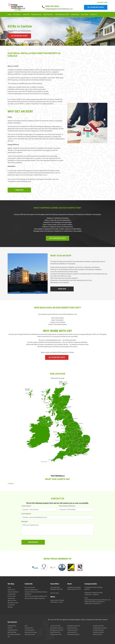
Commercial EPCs (13, 630)
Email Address (26, 514)
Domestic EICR (29, 628)
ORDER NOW (19, 190)
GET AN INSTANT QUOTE (19, 36)
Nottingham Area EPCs (74, 626)
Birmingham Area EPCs (57, 630)
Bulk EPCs (26, 14)
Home (10, 14)
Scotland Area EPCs (99, 632)
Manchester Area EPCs (57, 628)
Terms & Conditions (13, 592)
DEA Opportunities (30, 634)
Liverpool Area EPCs (56, 634)
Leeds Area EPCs (72, 632)
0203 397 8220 (52, 6)
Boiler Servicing (12, 632)
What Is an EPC (12, 601)
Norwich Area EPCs (98, 626)
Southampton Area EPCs (100, 628)
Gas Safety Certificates (14, 634)
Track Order (84, 14)
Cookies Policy (12, 594)
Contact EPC (11, 605)
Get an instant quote (96, 7)
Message (25, 521)
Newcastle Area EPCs (73, 634)
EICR (35, 134)
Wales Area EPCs (98, 634)
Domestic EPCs (12, 626)
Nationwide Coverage (31, 632)
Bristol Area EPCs (72, 628)
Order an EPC (11, 590)
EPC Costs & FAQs (30, 588)
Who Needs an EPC (13, 603)
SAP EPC (10, 628)
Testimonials (75, 14)
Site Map (10, 607)
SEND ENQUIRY (33, 542)
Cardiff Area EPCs (55, 632)
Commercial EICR (30, 630)
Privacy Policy (11, 596)
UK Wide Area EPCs (98, 630)
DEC (9, 637)
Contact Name (26, 506)
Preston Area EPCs (73, 630)
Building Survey (36, 14)
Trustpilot (11, 484)
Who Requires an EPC (62, 14)
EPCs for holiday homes (31, 590)
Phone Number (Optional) (67, 506)
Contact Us (93, 14)
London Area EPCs (56, 626)
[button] (17, 14)
